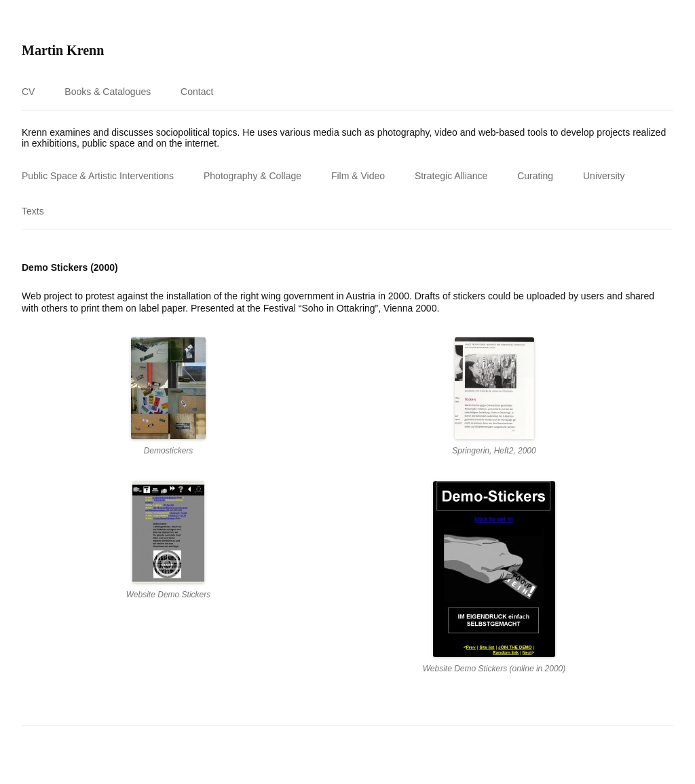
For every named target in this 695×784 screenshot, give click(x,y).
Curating (535, 176)
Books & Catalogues (108, 92)
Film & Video (358, 176)
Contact (197, 92)
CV (28, 92)
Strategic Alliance (451, 176)
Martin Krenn (63, 50)
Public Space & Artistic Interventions (98, 176)
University (604, 176)
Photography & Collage (252, 176)
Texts (33, 211)
